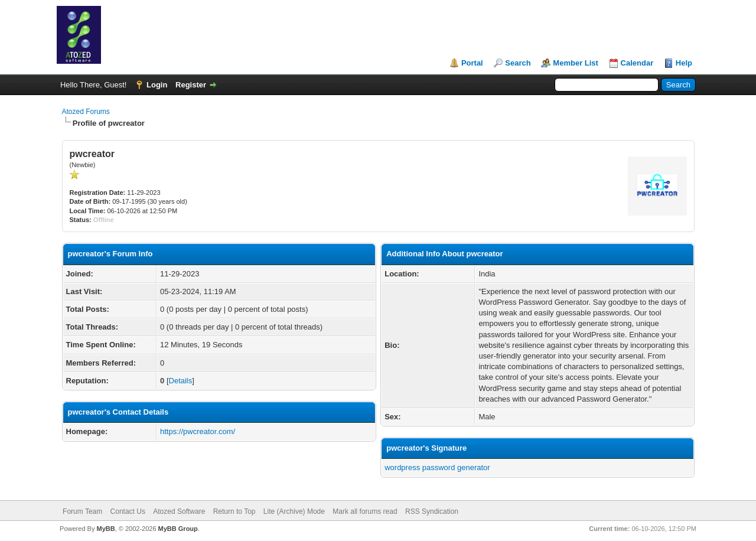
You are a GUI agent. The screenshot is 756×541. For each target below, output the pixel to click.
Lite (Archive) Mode (294, 511)
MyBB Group (178, 529)
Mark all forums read (365, 511)
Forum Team (82, 511)
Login (157, 85)
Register (191, 85)
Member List (576, 63)
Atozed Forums (86, 112)
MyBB (105, 529)
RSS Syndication (432, 511)
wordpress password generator (437, 467)
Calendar (637, 63)
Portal (472, 63)
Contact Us (128, 511)
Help (684, 63)
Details (181, 381)
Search (518, 63)
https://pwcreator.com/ (198, 431)
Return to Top (234, 511)
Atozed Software (179, 511)
